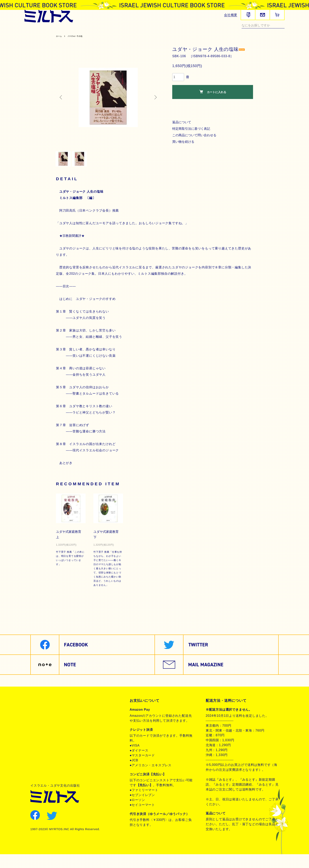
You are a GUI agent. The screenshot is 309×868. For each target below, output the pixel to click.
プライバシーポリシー (52, 728)
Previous (62, 106)
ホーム (60, 45)
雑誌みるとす (35, 31)
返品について (182, 131)
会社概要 (231, 15)
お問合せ (42, 742)
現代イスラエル (196, 31)
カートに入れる (213, 101)
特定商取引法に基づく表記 (192, 138)
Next (154, 106)
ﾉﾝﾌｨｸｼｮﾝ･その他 (79, 45)
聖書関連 (56, 31)
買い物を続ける (184, 151)
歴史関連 (73, 31)
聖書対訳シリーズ (121, 31)
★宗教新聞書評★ (73, 249)
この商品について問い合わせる (195, 144)
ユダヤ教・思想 (170, 31)
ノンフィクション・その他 (44, 36)
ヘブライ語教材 (94, 31)
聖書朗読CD (147, 31)
